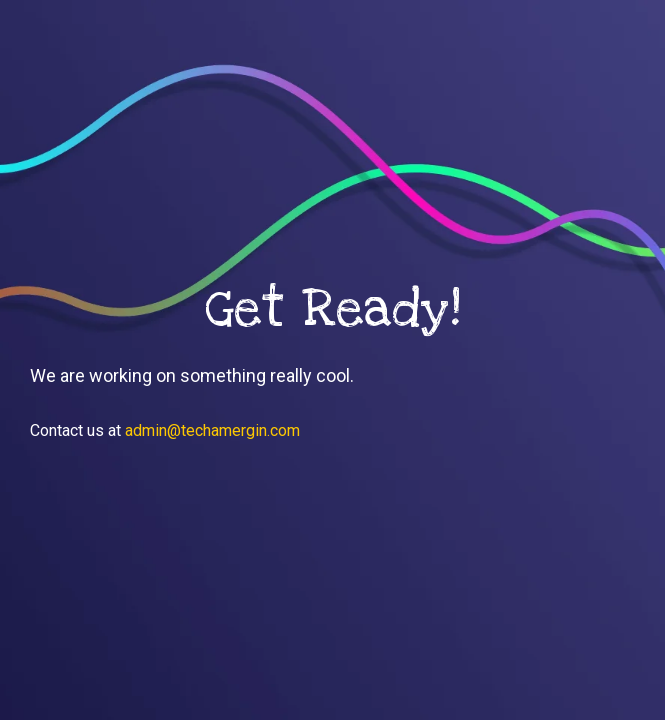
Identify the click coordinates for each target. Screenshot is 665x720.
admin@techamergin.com (212, 430)
